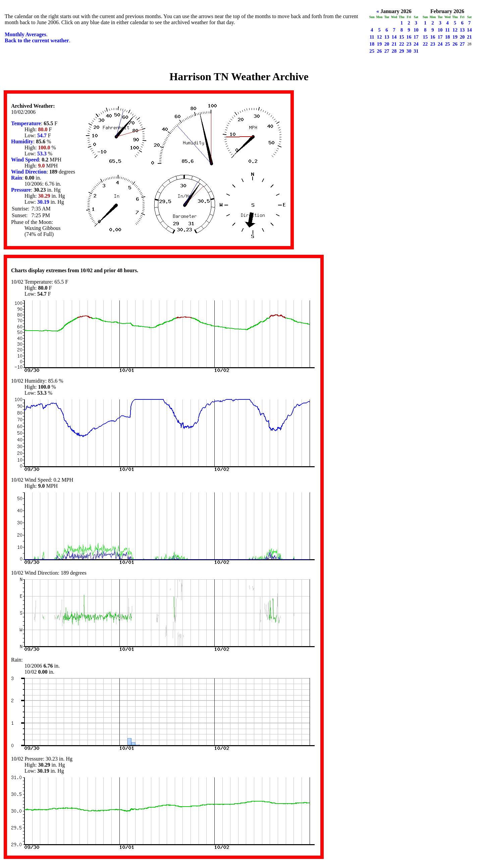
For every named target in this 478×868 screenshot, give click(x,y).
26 (380, 51)
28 (394, 51)
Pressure (21, 190)
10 (416, 30)
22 (402, 44)
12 (380, 37)
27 (387, 51)
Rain (17, 178)
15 (402, 37)
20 (387, 44)
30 (409, 51)
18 (372, 44)
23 (409, 44)
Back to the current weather (37, 40)
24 (416, 44)
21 (394, 44)
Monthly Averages (25, 34)
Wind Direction (29, 172)
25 (372, 51)
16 (409, 37)
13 (387, 37)
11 (372, 37)
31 (416, 51)
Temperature (26, 123)
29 (402, 51)
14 (394, 37)
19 (380, 44)
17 (416, 37)
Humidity (22, 141)
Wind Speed (25, 160)
